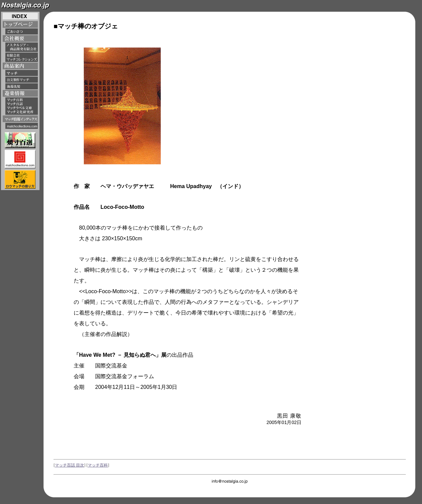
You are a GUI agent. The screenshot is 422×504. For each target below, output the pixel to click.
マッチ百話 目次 (69, 465)
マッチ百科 (98, 465)
